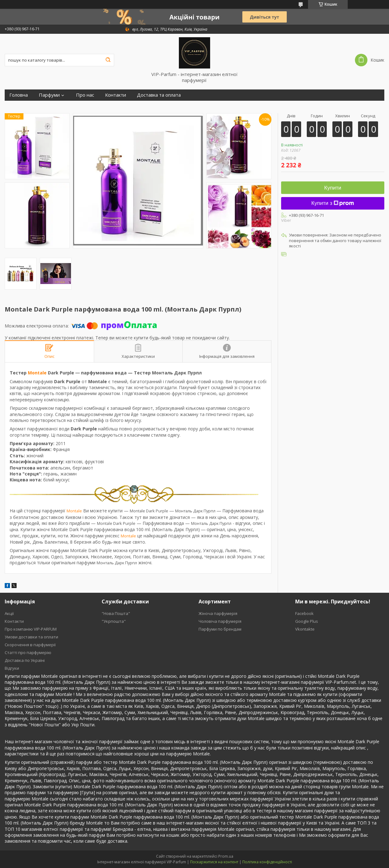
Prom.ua (226, 856)
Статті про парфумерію (28, 652)
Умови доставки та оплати (31, 637)
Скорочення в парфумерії (30, 645)
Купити (333, 188)
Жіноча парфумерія (218, 613)
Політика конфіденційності (267, 862)
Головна (19, 95)
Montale (37, 373)
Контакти (116, 95)
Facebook (304, 613)
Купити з (333, 203)
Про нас (85, 95)
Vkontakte (305, 629)
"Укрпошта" (114, 621)
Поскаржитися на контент (214, 862)
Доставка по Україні (25, 660)
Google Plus (307, 621)
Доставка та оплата (159, 95)
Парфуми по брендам (220, 629)
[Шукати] (108, 60)
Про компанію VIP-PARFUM (31, 629)
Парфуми (49, 95)
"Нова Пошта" (116, 613)
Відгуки (12, 668)
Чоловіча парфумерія (220, 621)
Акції (9, 613)
